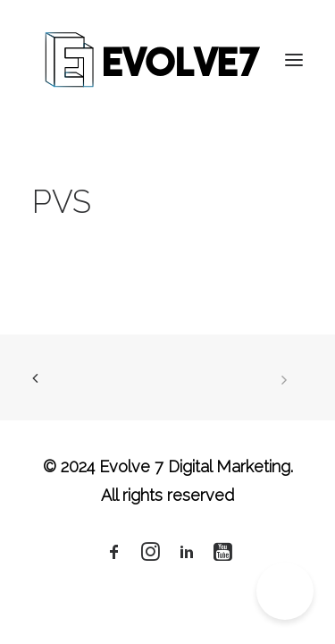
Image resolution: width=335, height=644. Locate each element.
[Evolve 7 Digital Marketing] (154, 60)
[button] (294, 60)
